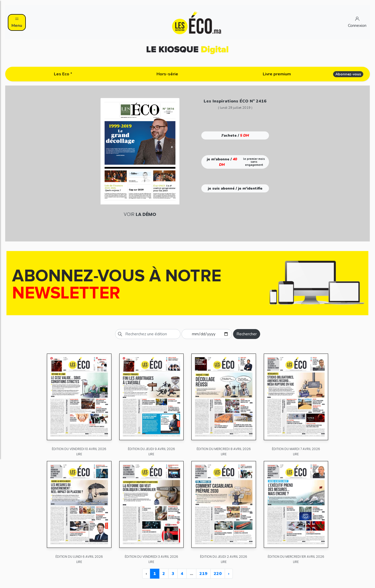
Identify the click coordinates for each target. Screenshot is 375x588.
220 (218, 574)
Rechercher (247, 334)
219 (203, 574)
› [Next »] (229, 574)
